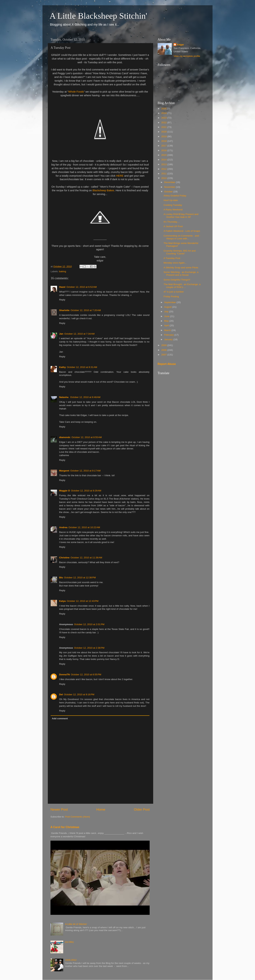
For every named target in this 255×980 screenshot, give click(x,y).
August (168, 307)
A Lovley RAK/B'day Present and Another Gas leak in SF (181, 216)
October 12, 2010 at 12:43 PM (83, 601)
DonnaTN (64, 675)
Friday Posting (171, 296)
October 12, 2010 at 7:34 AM (79, 334)
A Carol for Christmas (65, 827)
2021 (164, 127)
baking (63, 271)
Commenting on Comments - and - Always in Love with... (182, 237)
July (167, 312)
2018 (164, 141)
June (167, 316)
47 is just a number (174, 292)
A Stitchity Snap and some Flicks (181, 268)
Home (101, 809)
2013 (164, 164)
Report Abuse (167, 364)
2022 (164, 122)
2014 (164, 160)
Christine (64, 558)
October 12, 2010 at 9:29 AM (86, 491)
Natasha (64, 397)
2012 (164, 169)
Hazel (62, 287)
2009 (164, 345)
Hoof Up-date (171, 200)
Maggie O (65, 491)
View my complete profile (187, 56)
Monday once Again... (175, 263)
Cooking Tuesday (173, 205)
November (170, 187)
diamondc (65, 437)
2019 (164, 136)
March (168, 330)
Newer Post (59, 809)
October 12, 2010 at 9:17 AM (85, 471)
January (169, 339)
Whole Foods (76, 92)
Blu (61, 578)
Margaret (64, 471)
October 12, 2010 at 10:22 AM (84, 527)
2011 (164, 174)
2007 (164, 355)
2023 (164, 118)
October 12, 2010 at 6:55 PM (86, 675)
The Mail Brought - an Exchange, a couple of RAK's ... (182, 286)
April (167, 325)
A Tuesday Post (172, 258)
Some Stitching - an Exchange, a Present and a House (181, 274)
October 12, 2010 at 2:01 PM (89, 624)
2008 (164, 350)
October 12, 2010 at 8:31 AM (82, 367)
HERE (120, 176)
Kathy (63, 367)
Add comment (60, 718)
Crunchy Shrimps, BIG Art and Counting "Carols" (180, 252)
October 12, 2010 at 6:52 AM (82, 287)
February (169, 335)
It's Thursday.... (172, 222)
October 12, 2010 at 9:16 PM (79, 694)
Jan (61, 334)
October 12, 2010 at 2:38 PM (89, 648)
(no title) (69, 942)
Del (61, 694)
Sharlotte (64, 310)
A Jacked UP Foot (173, 226)
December (170, 182)
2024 (164, 113)
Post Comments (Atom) (78, 817)
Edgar (180, 45)
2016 (164, 150)
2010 (164, 178)
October (169, 192)
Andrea (63, 527)
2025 (164, 109)
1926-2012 (71, 960)
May (167, 321)
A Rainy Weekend (173, 210)
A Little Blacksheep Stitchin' (98, 16)
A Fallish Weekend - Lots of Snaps (182, 231)
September (170, 302)
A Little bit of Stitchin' (76, 924)
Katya (62, 601)
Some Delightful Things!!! (177, 280)
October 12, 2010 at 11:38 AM (86, 558)
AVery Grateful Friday (175, 196)
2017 (164, 146)
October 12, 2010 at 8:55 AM (87, 437)
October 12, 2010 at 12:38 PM (80, 578)
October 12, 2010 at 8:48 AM (85, 397)
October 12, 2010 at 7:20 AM (86, 310)
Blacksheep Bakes (103, 190)
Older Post (142, 809)
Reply (62, 300)
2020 (164, 132)
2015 (164, 155)
